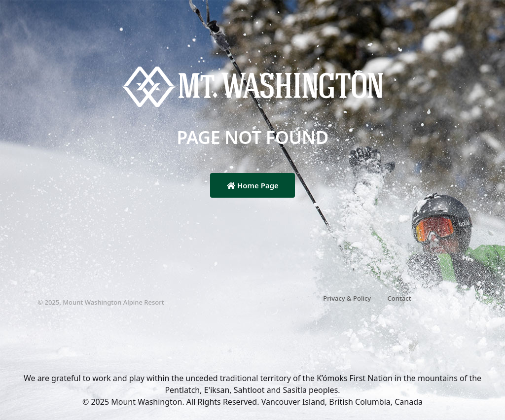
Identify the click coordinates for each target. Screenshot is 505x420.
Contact (399, 298)
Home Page (253, 185)
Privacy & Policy (347, 298)
